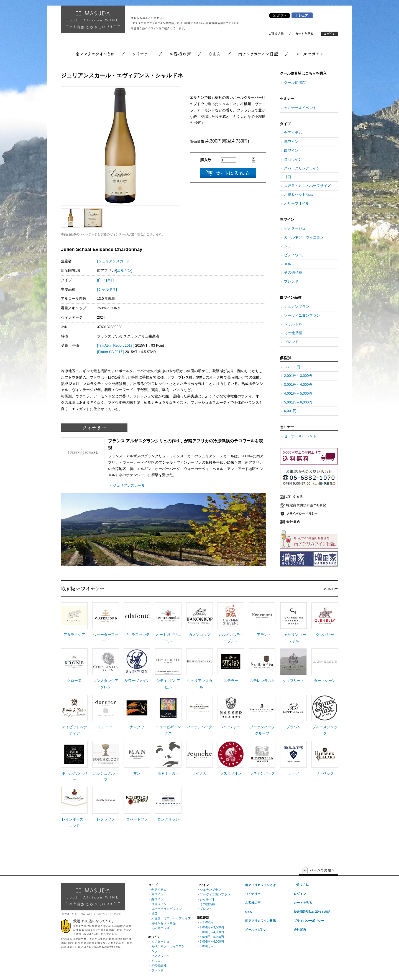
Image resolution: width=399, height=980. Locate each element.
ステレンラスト (262, 681)
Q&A (249, 912)
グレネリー (325, 635)
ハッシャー (231, 727)
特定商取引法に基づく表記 (312, 912)
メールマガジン (256, 930)
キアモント (262, 635)
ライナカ (199, 773)
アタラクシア (74, 635)
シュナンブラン (297, 307)
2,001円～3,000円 (298, 376)
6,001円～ (292, 411)
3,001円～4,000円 (298, 385)
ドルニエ (106, 727)
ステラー (231, 681)
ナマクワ (137, 727)
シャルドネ (293, 324)
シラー (289, 246)
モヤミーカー (168, 773)
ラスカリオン (231, 773)
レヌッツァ (106, 819)
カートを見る (303, 903)
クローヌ (74, 681)
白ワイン (291, 151)
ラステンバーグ (262, 773)
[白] (100, 280)
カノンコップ (199, 635)
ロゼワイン (293, 159)
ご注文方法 (301, 885)
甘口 (288, 177)
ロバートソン (137, 819)
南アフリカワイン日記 (260, 921)
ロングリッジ (168, 819)
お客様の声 (253, 903)
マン (137, 773)
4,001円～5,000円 (298, 393)
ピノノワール (295, 255)
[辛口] (111, 280)
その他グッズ (160, 928)
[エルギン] (124, 271)
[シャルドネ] (107, 290)
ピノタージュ (295, 229)
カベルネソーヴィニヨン (304, 237)
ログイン (300, 894)
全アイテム (293, 133)
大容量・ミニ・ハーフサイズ (307, 186)
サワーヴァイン (137, 681)
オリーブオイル (297, 204)
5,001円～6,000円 (298, 402)
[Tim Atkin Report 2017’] (116, 346)
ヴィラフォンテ (137, 635)
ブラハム (293, 727)
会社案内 (300, 930)
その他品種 (293, 273)
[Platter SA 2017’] (111, 352)
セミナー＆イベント (300, 108)
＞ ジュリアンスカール (127, 486)
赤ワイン (291, 142)
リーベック (325, 773)
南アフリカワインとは (260, 885)
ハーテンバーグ (200, 727)
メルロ (289, 264)
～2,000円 (292, 367)
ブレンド (291, 281)
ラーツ (294, 773)
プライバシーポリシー (309, 921)
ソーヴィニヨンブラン (302, 316)
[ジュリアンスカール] (114, 261)
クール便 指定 (295, 83)
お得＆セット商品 (298, 195)
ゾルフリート (293, 681)
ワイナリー (253, 894)
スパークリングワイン (302, 168)
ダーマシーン (325, 681)
